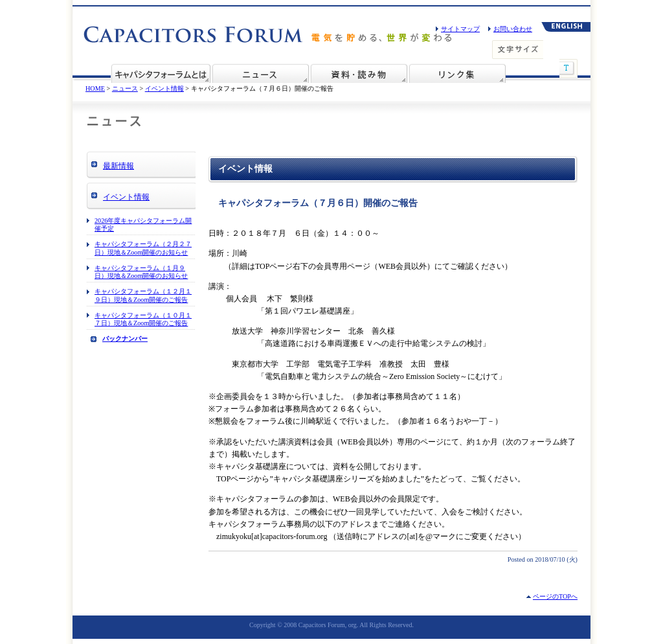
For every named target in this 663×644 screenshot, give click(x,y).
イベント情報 (164, 88)
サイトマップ (460, 29)
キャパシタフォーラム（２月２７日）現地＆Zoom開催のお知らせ (143, 248)
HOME (95, 88)
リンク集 (457, 73)
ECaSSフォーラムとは (161, 73)
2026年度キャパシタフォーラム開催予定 (143, 224)
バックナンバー (125, 339)
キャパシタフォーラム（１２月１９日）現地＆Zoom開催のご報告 (143, 295)
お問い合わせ (513, 29)
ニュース (260, 73)
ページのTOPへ (555, 596)
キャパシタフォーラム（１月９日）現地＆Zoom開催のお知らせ (141, 272)
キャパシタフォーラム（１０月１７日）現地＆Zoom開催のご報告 (143, 319)
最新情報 (118, 166)
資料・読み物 (359, 73)
